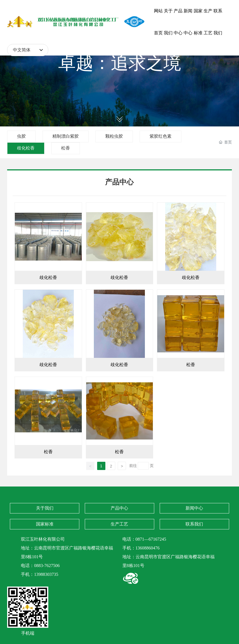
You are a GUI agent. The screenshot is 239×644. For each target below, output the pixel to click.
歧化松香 (26, 148)
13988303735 (46, 574)
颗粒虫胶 (114, 136)
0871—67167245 (151, 539)
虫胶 (21, 136)
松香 (66, 148)
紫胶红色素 (161, 136)
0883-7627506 (47, 566)
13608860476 (148, 548)
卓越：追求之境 (120, 63)
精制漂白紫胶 (66, 136)
